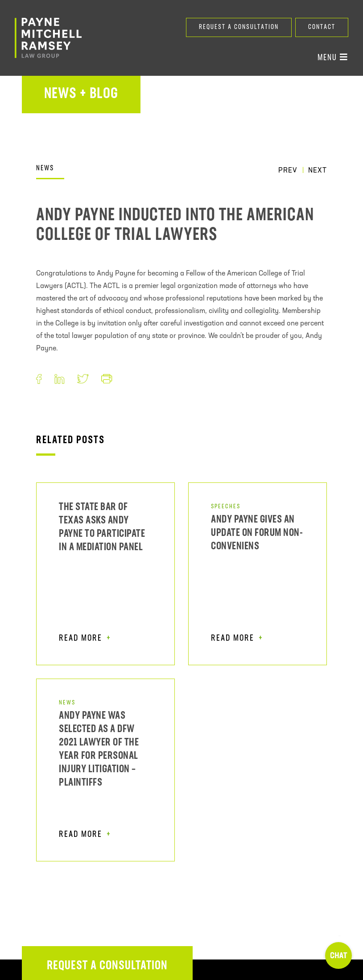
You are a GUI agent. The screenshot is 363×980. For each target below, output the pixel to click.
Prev (288, 171)
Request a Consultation (239, 27)
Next (318, 171)
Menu (333, 58)
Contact (322, 27)
